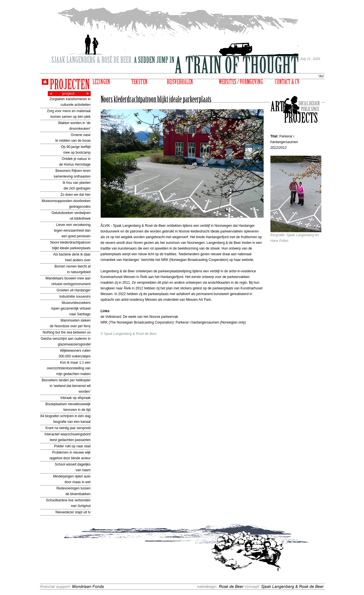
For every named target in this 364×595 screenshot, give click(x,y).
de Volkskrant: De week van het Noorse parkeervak (139, 317)
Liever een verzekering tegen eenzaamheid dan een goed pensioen (72, 230)
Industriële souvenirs (75, 297)
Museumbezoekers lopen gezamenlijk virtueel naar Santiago (71, 308)
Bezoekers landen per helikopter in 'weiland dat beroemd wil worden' (66, 386)
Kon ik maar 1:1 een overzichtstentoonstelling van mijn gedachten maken (69, 368)
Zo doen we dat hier (75, 195)
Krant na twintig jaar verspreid (68, 428)
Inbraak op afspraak (75, 398)
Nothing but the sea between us (67, 332)
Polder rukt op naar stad (72, 446)
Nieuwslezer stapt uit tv (73, 512)
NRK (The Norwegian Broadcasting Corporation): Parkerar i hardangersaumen (160, 322)
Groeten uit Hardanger (74, 290)
